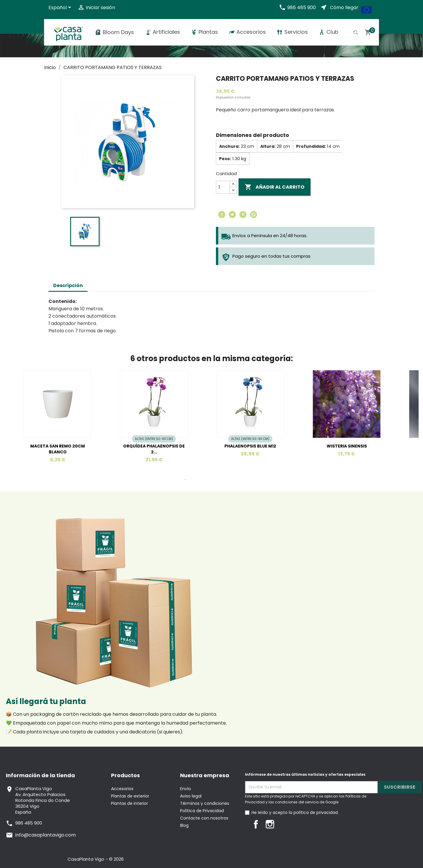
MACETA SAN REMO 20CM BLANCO (58, 449)
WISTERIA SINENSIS (347, 446)
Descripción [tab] (68, 285)
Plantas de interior (130, 803)
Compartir (222, 215)
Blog (184, 825)
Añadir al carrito (275, 187)
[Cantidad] (223, 187)
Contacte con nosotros (204, 818)
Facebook (256, 824)
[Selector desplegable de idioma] (61, 8)
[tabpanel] (164, 420)
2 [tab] (194, 480)
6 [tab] (229, 480)
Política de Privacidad (202, 811)
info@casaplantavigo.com (46, 835)
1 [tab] (185, 480)
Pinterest (243, 215)
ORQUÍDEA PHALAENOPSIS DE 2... (154, 449)
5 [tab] (220, 480)
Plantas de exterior (130, 796)
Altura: (268, 146)
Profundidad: (311, 146)
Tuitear (232, 215)
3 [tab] (203, 480)
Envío (186, 789)
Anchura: (229, 146)
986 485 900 (302, 7)
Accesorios (122, 789)
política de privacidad (316, 812)
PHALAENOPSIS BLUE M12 (250, 446)
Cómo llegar (344, 7)
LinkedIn (284, 824)
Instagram (270, 824)
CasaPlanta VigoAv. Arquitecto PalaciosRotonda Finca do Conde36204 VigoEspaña (43, 800)
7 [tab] (238, 480)
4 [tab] (211, 480)
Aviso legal (191, 796)
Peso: (225, 159)
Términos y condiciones (205, 803)
